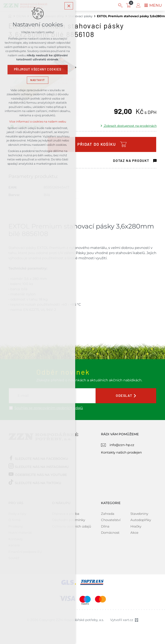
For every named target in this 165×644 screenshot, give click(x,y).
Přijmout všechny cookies (38, 70)
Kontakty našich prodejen (121, 452)
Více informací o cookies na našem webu (38, 122)
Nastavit (38, 80)
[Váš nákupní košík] (129, 5)
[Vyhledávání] (120, 5)
